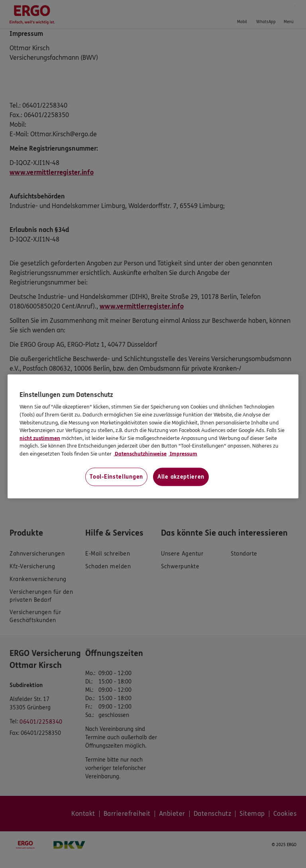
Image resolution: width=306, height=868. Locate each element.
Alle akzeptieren (181, 477)
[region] (153, 437)
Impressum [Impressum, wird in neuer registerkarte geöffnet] (183, 454)
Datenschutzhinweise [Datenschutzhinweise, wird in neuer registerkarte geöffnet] (140, 454)
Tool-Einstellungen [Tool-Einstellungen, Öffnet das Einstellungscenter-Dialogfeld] (116, 477)
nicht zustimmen (40, 438)
